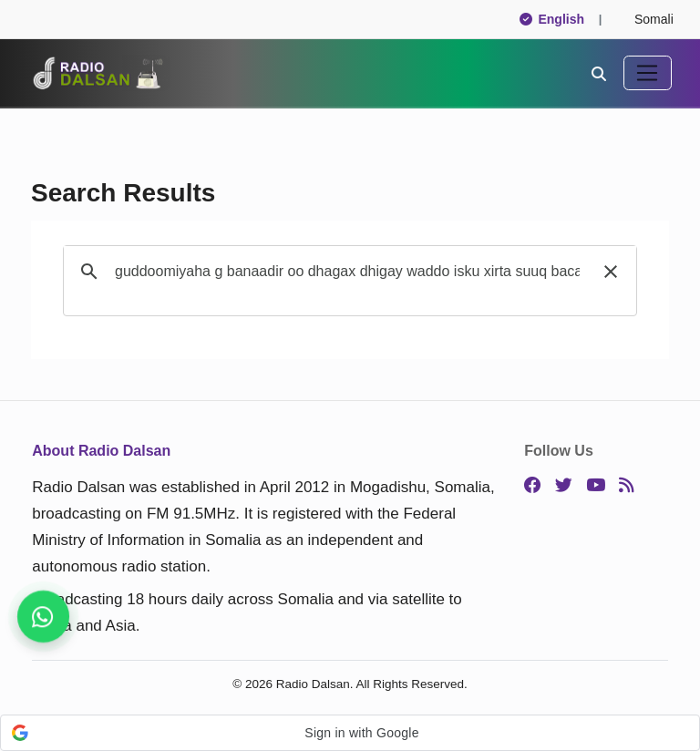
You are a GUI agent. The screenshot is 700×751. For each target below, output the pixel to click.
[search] (347, 272)
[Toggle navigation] (648, 73)
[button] (611, 272)
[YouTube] (596, 486)
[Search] (599, 73)
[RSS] (626, 486)
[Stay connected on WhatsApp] (43, 617)
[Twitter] (564, 486)
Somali (646, 19)
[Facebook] (533, 486)
